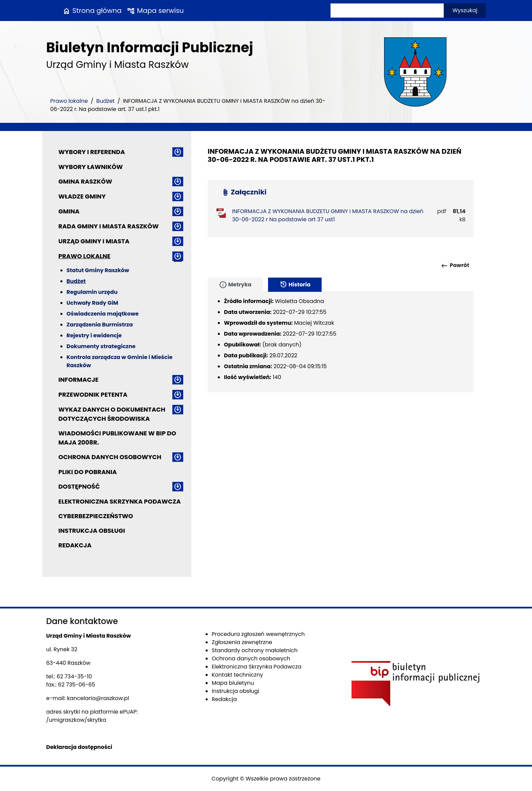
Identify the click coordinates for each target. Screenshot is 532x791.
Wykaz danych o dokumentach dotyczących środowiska (112, 414)
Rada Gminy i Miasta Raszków (109, 226)
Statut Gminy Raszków (98, 270)
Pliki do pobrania (88, 472)
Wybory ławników (91, 167)
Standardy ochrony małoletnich (255, 650)
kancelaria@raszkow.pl (98, 698)
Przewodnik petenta (93, 394)
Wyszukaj (465, 10)
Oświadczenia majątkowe (103, 314)
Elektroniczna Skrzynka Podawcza (120, 501)
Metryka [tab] (235, 285)
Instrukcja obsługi (92, 531)
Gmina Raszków (85, 181)
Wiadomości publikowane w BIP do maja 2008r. (117, 438)
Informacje (78, 380)
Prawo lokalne (69, 101)
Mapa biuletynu (233, 683)
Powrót (455, 266)
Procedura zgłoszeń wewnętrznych (258, 634)
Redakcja (75, 545)
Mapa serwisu (155, 11)
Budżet (106, 101)
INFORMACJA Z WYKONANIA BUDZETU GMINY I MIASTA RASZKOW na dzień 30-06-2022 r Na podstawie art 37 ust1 (328, 215)
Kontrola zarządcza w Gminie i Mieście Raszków (119, 361)
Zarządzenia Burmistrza (100, 325)
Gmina (69, 211)
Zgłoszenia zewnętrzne (242, 642)
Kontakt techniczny (237, 675)
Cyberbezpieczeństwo (96, 516)
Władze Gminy (82, 196)
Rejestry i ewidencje (94, 335)
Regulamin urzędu (92, 292)
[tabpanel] (341, 342)
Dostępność (79, 486)
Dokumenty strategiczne (101, 346)
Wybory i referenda (92, 152)
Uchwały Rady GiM (92, 303)
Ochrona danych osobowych (110, 457)
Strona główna (92, 11)
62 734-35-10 (74, 676)
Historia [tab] (295, 285)
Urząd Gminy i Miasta (94, 241)
